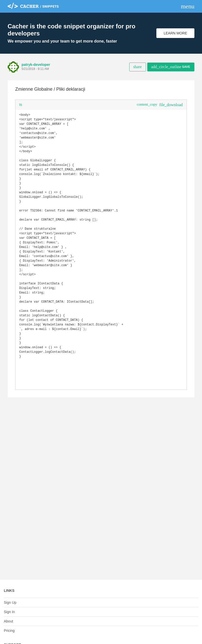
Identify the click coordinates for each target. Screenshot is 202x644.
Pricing (9, 631)
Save (171, 67)
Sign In (9, 612)
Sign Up (10, 602)
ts (21, 105)
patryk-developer (36, 65)
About (8, 621)
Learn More (176, 33)
